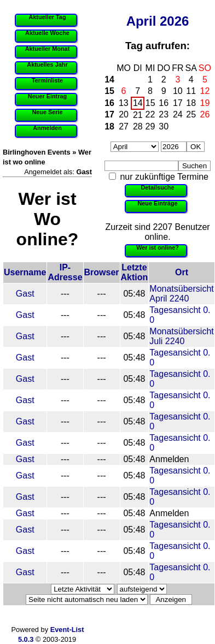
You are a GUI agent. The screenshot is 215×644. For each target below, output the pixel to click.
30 (164, 126)
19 (205, 103)
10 (178, 91)
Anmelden (47, 128)
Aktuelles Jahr (47, 64)
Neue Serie (47, 112)
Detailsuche (157, 187)
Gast (25, 294)
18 (191, 103)
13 (124, 103)
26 (205, 114)
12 (205, 91)
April (141, 21)
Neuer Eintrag (47, 96)
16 (109, 103)
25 (191, 114)
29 (150, 126)
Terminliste (47, 80)
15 (109, 91)
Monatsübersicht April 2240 (181, 294)
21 (138, 115)
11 (191, 91)
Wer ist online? (158, 247)
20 (124, 114)
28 (138, 126)
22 (150, 114)
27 (124, 126)
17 (178, 103)
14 (109, 79)
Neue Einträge (157, 203)
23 (164, 114)
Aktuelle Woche (47, 33)
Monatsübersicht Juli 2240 (181, 336)
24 (178, 114)
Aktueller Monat (48, 49)
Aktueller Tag (47, 17)
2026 (174, 21)
